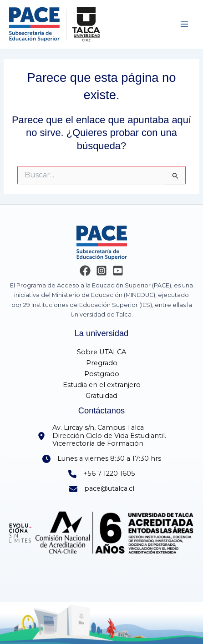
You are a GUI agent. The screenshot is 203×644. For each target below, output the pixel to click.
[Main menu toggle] (184, 24)
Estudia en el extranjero (102, 385)
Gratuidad (101, 396)
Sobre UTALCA (101, 352)
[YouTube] (118, 271)
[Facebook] (85, 271)
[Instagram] (101, 271)
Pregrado (102, 363)
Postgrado (102, 374)
